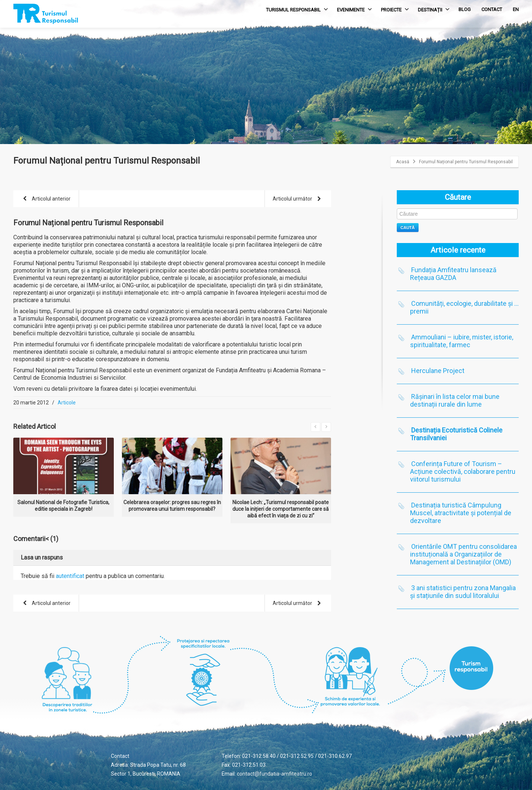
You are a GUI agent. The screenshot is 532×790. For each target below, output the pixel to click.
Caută (408, 228)
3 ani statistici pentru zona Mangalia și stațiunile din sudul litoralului (463, 592)
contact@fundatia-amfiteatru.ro (274, 774)
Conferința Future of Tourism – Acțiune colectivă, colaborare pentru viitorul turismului (463, 471)
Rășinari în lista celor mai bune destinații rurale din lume (455, 400)
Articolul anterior (45, 199)
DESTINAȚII (434, 9)
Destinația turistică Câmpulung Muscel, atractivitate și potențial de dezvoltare (461, 513)
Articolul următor (298, 199)
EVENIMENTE (354, 9)
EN (516, 9)
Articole (67, 403)
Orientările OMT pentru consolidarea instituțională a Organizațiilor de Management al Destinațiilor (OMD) (463, 554)
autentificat (70, 576)
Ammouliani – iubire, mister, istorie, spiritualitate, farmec (462, 341)
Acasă (403, 162)
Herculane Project (438, 371)
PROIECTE (395, 9)
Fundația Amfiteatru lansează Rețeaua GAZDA (453, 274)
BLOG (465, 9)
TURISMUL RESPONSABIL (297, 9)
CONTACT (492, 9)
